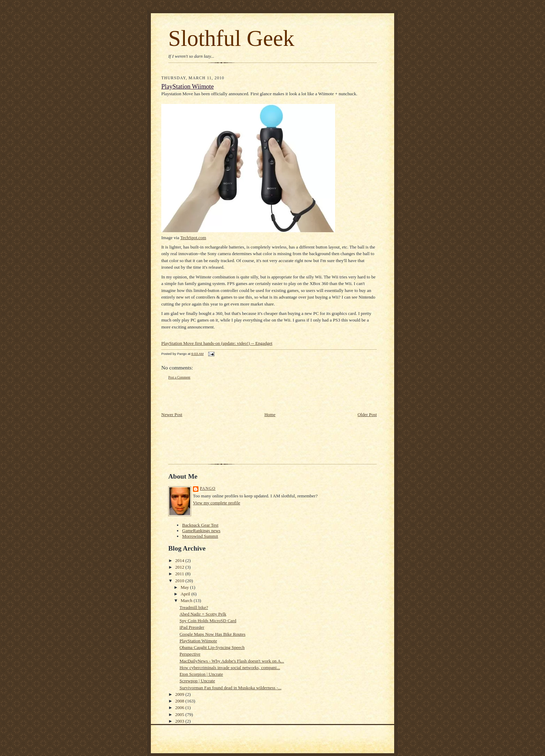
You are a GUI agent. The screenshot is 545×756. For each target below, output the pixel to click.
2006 (180, 708)
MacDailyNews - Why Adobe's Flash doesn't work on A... (232, 661)
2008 (180, 701)
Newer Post (172, 414)
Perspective (190, 654)
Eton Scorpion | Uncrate (201, 674)
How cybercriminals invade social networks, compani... (230, 668)
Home (270, 414)
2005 (180, 714)
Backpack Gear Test (200, 525)
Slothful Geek (231, 38)
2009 (180, 694)
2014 (180, 560)
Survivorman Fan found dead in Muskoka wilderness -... (230, 688)
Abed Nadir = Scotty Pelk (203, 614)
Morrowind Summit (200, 536)
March (187, 600)
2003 (180, 721)
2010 (180, 581)
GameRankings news (201, 531)
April (186, 594)
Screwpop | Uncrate (197, 681)
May (185, 587)
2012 (180, 567)
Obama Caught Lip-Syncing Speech (212, 647)
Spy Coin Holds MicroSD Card (208, 621)
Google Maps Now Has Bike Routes (212, 634)
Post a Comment (179, 377)
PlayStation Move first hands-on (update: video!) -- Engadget (217, 343)
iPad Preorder (192, 627)
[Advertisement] (202, 396)
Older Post (367, 414)
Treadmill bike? (194, 607)
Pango (208, 489)
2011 (180, 574)
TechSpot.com (193, 238)
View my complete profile (217, 503)
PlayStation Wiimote (188, 87)
